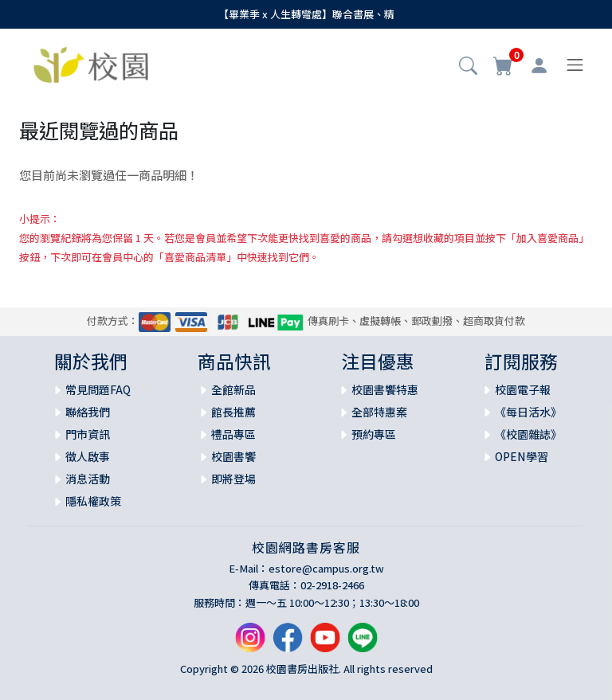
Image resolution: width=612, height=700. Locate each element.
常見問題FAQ (98, 389)
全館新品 (233, 389)
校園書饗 (233, 456)
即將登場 (233, 479)
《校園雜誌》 (528, 434)
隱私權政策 (93, 501)
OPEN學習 (522, 456)
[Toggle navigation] (575, 65)
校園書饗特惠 (385, 389)
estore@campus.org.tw (326, 568)
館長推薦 (233, 412)
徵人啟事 (88, 456)
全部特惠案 (379, 412)
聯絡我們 (88, 412)
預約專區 (374, 434)
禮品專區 (233, 434)
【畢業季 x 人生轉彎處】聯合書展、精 (306, 14)
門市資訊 (88, 434)
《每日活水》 (528, 412)
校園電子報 (523, 389)
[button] (468, 67)
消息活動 (88, 479)
